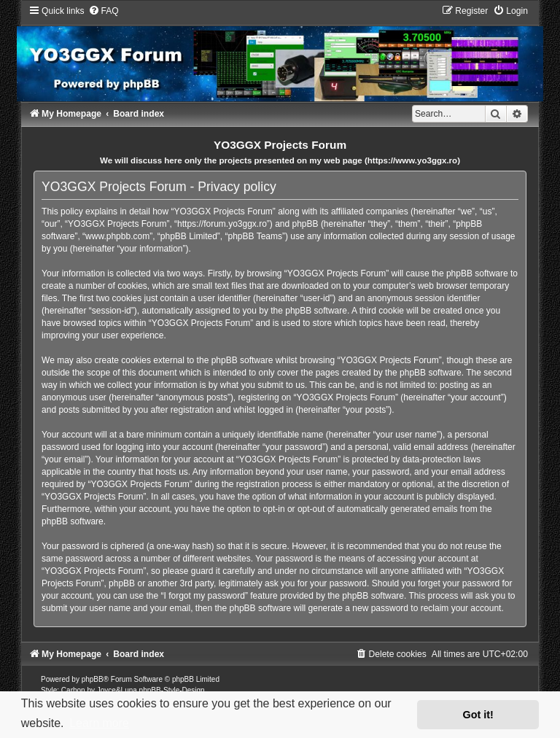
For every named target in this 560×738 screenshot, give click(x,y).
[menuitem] (104, 11)
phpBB (93, 679)
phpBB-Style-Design (172, 690)
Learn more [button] (99, 723)
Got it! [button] (478, 715)
